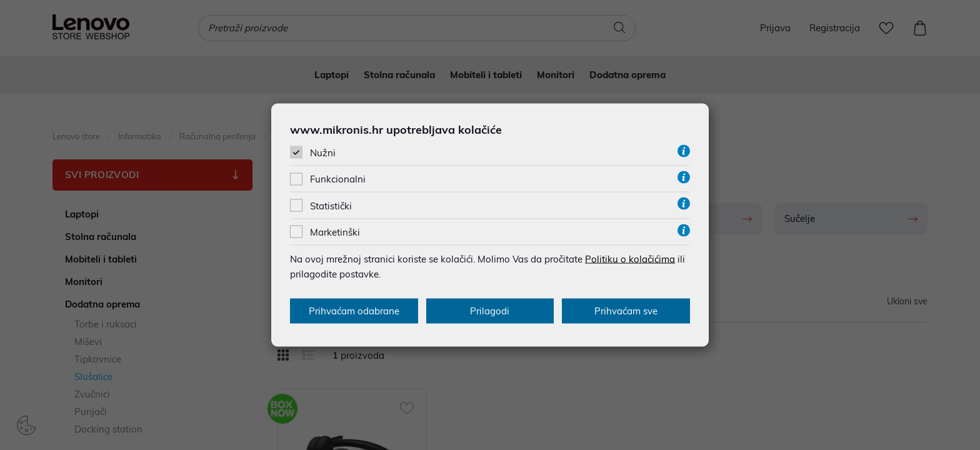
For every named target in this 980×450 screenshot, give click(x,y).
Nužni (323, 153)
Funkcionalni (338, 179)
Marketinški (335, 232)
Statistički (331, 205)
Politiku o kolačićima (630, 258)
